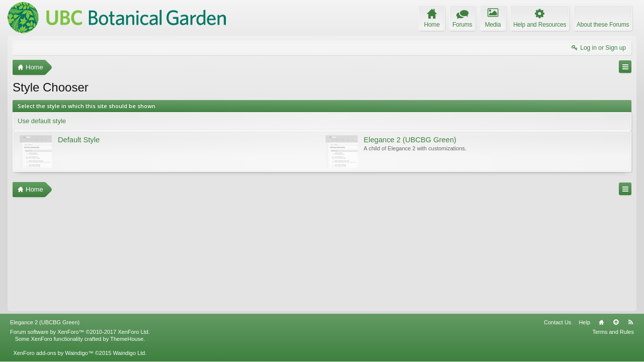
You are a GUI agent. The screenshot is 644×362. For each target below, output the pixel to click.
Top (616, 322)
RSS (630, 322)
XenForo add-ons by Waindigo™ (53, 353)
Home (601, 322)
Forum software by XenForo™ (80, 332)
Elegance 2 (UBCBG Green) (45, 322)
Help (584, 322)
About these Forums (603, 25)
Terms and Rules (613, 332)
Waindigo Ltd (129, 353)
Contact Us (557, 322)
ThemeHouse (127, 339)
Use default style (42, 121)
